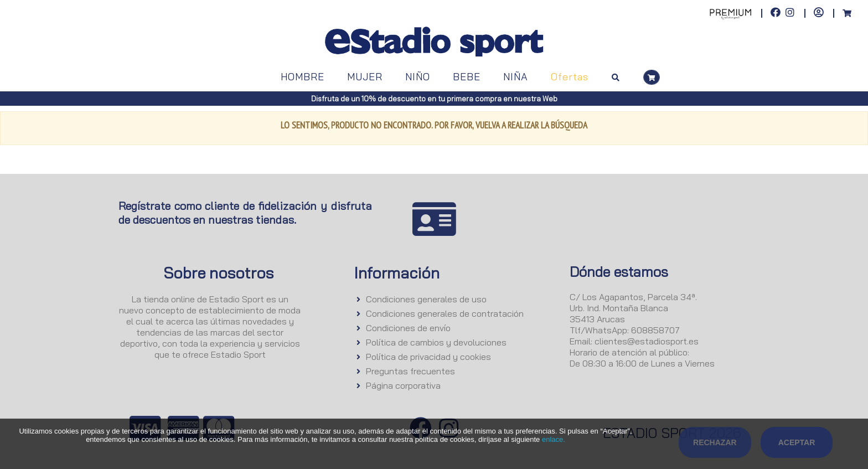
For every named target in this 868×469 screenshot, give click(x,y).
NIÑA (516, 77)
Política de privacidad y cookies (428, 357)
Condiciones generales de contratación (445, 313)
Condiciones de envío (408, 328)
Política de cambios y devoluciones (436, 342)
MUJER (365, 77)
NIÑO (418, 77)
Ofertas (570, 77)
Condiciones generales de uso (426, 299)
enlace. (554, 439)
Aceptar (797, 442)
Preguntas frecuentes (410, 371)
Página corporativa (403, 385)
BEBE (467, 77)
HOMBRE (303, 77)
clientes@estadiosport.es (647, 341)
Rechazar (715, 442)
